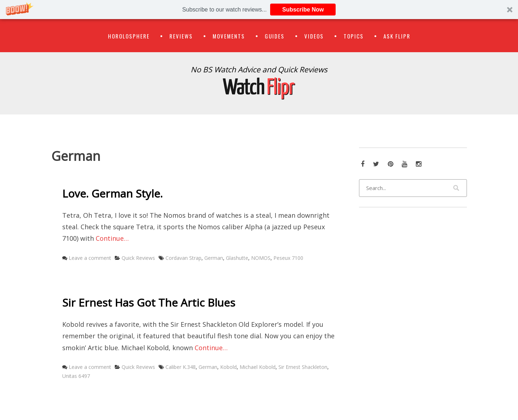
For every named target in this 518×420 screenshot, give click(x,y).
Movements (229, 36)
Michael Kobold (258, 367)
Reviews (181, 36)
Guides (275, 36)
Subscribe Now (303, 10)
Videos (314, 36)
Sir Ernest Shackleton (303, 367)
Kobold (228, 367)
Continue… (112, 238)
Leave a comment (90, 258)
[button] (259, 10)
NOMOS (261, 258)
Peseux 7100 (288, 258)
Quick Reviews (138, 258)
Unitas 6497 (76, 376)
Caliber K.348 (181, 367)
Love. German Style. (112, 193)
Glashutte (237, 258)
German (214, 258)
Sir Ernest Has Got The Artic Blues (149, 302)
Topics (354, 36)
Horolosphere (129, 36)
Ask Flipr (397, 36)
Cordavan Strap (183, 258)
